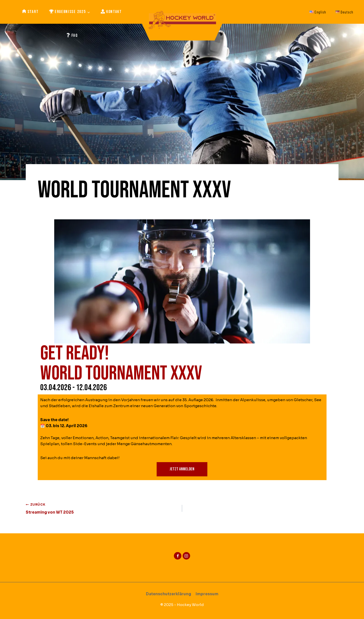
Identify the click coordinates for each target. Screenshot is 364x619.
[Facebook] (178, 556)
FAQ (72, 36)
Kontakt (111, 12)
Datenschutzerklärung (169, 594)
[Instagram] (186, 556)
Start (30, 12)
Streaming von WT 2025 (102, 508)
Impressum (207, 594)
